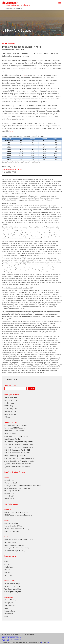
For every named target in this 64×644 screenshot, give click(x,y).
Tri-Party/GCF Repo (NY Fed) (15, 551)
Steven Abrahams (11, 397)
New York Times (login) (13, 586)
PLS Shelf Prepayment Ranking (15, 453)
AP (5, 559)
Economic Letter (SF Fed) (13, 526)
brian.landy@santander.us (12, 169)
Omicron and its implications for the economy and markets (17, 489)
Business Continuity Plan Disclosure (12, 638)
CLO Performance (11, 504)
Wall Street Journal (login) (13, 589)
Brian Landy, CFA (8, 50)
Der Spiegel (9, 603)
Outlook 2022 (9, 493)
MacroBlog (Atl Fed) (12, 531)
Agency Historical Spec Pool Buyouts (18, 464)
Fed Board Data (10, 542)
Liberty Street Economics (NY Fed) (17, 529)
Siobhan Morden (10, 411)
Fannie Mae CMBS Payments (15, 428)
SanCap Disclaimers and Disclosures (11, 639)
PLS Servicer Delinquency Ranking (16, 444)
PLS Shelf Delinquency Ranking (15, 450)
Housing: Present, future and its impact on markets (23, 486)
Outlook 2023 (9, 480)
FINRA (48, 642)
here (11, 131)
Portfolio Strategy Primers (15, 472)
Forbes (7, 608)
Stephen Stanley (10, 414)
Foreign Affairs (10, 611)
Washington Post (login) (13, 592)
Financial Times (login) (12, 583)
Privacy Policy (6, 641)
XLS (31, 444)
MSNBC (7, 570)
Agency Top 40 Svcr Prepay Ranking (17, 458)
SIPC (42, 642)
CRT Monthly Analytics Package (16, 425)
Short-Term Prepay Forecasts (15, 456)
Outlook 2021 (9, 496)
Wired (6, 617)
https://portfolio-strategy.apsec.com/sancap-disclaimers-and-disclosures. (29, 200)
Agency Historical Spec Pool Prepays (17, 467)
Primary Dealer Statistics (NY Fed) (17, 548)
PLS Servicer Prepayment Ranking (16, 447)
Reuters (7, 573)
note (23, 75)
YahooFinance (10, 575)
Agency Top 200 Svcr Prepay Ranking (18, 461)
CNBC (7, 562)
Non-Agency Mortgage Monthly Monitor (19, 442)
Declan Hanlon (10, 403)
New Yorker (9, 614)
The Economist (10, 605)
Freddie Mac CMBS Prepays (14, 431)
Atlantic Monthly (10, 600)
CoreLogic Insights (11, 523)
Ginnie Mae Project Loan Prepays (16, 436)
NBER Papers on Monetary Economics (18, 515)
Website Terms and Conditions (10, 636)
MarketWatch (9, 567)
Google (7, 564)
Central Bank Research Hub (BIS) (16, 512)
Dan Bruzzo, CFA (11, 400)
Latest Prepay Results (12, 439)
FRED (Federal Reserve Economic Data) (19, 539)
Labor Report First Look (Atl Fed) (16, 545)
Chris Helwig (9, 406)
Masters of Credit (11, 483)
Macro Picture (9, 499)
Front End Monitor (11, 433)
